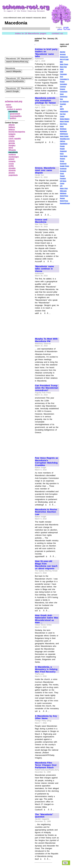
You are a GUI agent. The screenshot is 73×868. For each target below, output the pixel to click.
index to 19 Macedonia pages (31, 33)
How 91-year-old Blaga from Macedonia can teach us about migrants (46, 565)
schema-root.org (14, 101)
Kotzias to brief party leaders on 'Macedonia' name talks (46, 53)
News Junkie (64, 136)
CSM (61, 72)
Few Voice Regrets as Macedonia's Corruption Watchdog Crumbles (46, 462)
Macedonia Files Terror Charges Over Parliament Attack (46, 765)
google (66, 27)
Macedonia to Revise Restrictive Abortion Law (46, 512)
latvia (11, 148)
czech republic (15, 139)
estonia (12, 141)
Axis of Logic (64, 60)
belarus (12, 130)
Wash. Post (64, 189)
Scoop (62, 161)
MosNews (63, 129)
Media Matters (65, 119)
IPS (61, 107)
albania (12, 125)
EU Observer (64, 102)
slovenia (12, 170)
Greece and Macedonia (41, 221)
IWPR (62, 109)
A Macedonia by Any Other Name (46, 717)
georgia (12, 143)
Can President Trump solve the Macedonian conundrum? (47, 388)
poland (11, 159)
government (15, 114)
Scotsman (63, 164)
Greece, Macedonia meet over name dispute (45, 170)
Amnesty (63, 55)
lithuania (12, 150)
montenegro (14, 157)
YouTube (67, 29)
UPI (61, 186)
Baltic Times (64, 64)
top (65, 863)
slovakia (12, 168)
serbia (11, 166)
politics (13, 118)
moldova (12, 154)
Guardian (63, 104)
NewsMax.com (65, 139)
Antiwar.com (64, 57)
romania (12, 161)
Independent (64, 112)
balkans (12, 127)
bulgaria (12, 134)
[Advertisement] (45, 154)
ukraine (12, 173)
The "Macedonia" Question (44, 816)
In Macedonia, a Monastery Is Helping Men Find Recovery (46, 669)
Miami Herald (64, 122)
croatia (11, 136)
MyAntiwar (63, 131)
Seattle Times (64, 166)
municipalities (16, 116)
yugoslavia (13, 175)
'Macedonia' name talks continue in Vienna (44, 269)
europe (9, 107)
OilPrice (62, 141)
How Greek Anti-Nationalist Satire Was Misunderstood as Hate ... (47, 619)
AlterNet (63, 52)
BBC (61, 62)
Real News (64, 156)
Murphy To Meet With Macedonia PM (46, 340)
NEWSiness (64, 134)
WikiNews (63, 194)
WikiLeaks (63, 191)
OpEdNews (64, 144)
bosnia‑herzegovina (17, 132)
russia (11, 164)
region (8, 105)
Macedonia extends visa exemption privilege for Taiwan (45, 100)
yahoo (60, 29)
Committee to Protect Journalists (64, 82)
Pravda (62, 146)
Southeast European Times (63, 171)
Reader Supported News (63, 151)
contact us (57, 33)
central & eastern (14, 109)
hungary (12, 145)
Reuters (62, 159)
